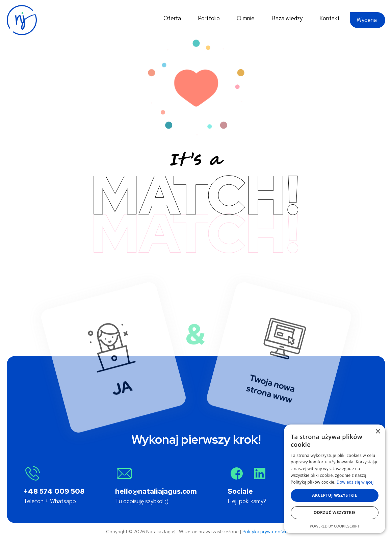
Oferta (172, 18)
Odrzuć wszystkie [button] (335, 512)
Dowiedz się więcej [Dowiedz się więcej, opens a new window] (355, 482)
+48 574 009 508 (54, 491)
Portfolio (209, 18)
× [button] (378, 432)
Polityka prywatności (264, 532)
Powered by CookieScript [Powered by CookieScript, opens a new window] (335, 526)
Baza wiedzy (287, 18)
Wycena (367, 20)
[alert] (335, 479)
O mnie (246, 18)
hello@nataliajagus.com (156, 491)
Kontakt (330, 18)
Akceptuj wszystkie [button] (334, 495)
